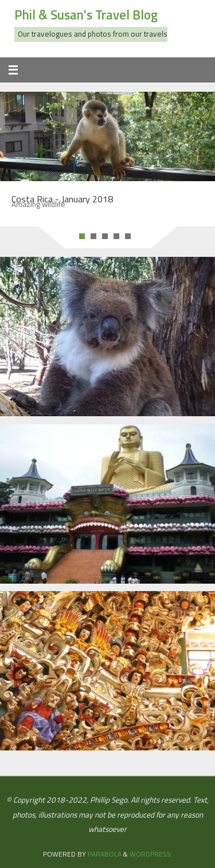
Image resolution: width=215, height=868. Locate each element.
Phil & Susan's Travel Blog (86, 15)
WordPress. (151, 854)
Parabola (105, 854)
